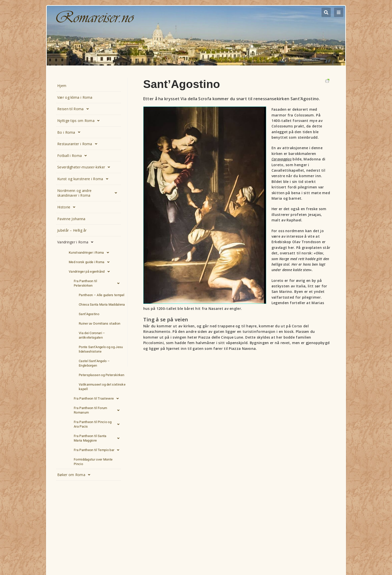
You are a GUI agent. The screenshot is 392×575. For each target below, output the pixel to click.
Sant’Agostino (89, 314)
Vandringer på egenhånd (91, 272)
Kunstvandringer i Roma (90, 253)
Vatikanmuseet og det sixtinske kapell (102, 387)
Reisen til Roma (74, 109)
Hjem (62, 86)
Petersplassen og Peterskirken (102, 375)
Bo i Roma (70, 132)
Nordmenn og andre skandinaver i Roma (88, 193)
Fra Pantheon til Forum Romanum (98, 410)
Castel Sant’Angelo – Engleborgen (94, 363)
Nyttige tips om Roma (80, 121)
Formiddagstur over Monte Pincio (93, 462)
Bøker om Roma (75, 475)
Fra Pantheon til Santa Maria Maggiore (98, 438)
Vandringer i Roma (77, 242)
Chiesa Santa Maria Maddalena (102, 304)
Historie (68, 207)
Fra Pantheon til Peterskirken (98, 283)
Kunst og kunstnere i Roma (84, 179)
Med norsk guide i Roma (90, 262)
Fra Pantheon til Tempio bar (98, 450)
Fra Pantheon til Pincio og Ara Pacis (98, 424)
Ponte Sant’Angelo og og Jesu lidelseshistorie (101, 349)
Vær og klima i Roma (75, 97)
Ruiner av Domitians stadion (99, 323)
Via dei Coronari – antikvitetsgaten (92, 335)
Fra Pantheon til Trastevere (98, 399)
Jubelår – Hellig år (72, 230)
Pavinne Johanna (71, 219)
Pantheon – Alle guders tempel (102, 295)
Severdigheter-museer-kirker (85, 167)
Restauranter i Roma (79, 144)
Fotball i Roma (73, 156)
